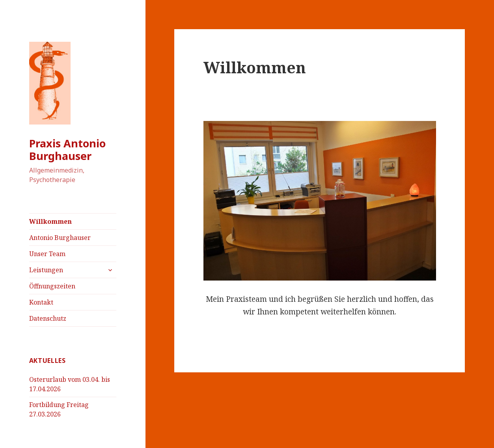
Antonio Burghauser (60, 238)
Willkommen (50, 221)
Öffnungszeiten (52, 286)
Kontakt (41, 302)
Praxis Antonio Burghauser (67, 150)
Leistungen (46, 270)
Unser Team (47, 254)
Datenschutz (48, 318)
